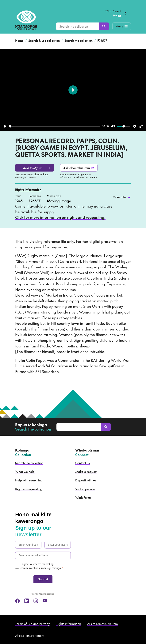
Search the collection (79, 40)
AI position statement (30, 635)
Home (19, 40)
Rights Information (28, 189)
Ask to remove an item (102, 624)
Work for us (83, 497)
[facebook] (17, 601)
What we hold (25, 472)
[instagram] (36, 601)
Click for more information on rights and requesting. (60, 217)
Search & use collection (44, 40)
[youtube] (45, 601)
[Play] (5, 126)
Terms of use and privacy (32, 624)
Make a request (86, 472)
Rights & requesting (29, 489)
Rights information (68, 624)
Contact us (83, 463)
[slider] (55, 126)
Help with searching (29, 480)
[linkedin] (27, 601)
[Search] (104, 26)
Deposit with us (86, 480)
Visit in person (85, 489)
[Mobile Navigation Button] (122, 26)
